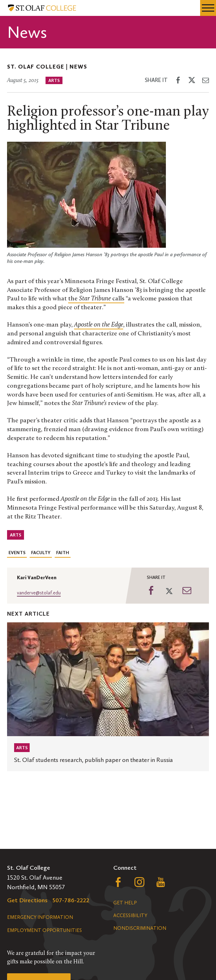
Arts (54, 80)
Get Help (125, 903)
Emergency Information (40, 917)
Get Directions (27, 900)
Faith (63, 553)
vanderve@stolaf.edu (39, 593)
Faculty (41, 553)
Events (17, 553)
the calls (96, 299)
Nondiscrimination (140, 928)
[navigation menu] (208, 8)
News (78, 67)
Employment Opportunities (44, 930)
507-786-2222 (71, 900)
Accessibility (130, 916)
